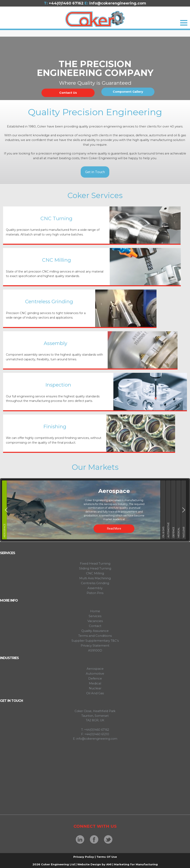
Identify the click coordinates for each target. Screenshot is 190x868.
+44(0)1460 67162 (66, 3)
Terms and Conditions (95, 636)
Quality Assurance (95, 631)
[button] (6, 510)
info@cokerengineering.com (115, 3)
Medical (95, 683)
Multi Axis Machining (95, 578)
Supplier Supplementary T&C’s (95, 641)
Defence (95, 678)
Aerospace (95, 669)
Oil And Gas (95, 693)
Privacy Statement (95, 645)
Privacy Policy (84, 857)
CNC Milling (95, 573)
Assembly (95, 588)
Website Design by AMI (94, 864)
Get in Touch (95, 172)
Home (95, 611)
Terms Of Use (107, 857)
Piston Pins (95, 593)
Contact (95, 626)
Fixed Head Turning (95, 563)
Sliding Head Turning (95, 568)
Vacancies (95, 621)
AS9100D (95, 650)
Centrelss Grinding (95, 583)
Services (95, 616)
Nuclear (95, 688)
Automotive (95, 674)
